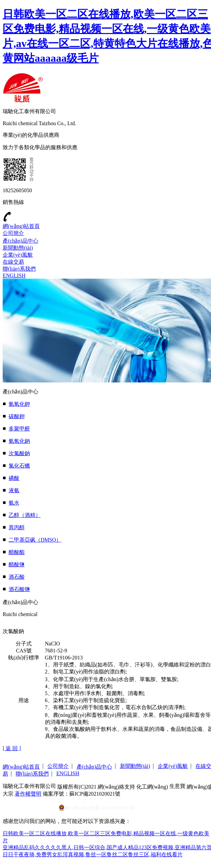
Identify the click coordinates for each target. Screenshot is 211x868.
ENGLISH (14, 275)
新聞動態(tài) (18, 248)
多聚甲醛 (19, 429)
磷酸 (14, 478)
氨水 (14, 503)
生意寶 (177, 786)
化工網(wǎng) (152, 787)
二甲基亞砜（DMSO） (35, 540)
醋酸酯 (17, 552)
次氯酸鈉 (19, 453)
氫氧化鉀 (19, 404)
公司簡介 (13, 233)
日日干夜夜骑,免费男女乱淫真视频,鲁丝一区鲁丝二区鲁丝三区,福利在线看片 (93, 854)
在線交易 (13, 262)
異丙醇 (17, 527)
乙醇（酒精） (25, 515)
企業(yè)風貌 (18, 255)
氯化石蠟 (19, 466)
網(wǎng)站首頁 (21, 226)
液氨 (14, 490)
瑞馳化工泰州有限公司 (29, 786)
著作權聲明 (28, 794)
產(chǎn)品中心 (20, 241)
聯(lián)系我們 (19, 269)
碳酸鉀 (17, 416)
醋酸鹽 (17, 564)
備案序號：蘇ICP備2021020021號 (81, 794)
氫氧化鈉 (19, 441)
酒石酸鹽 (19, 589)
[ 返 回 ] (12, 748)
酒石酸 (17, 577)
